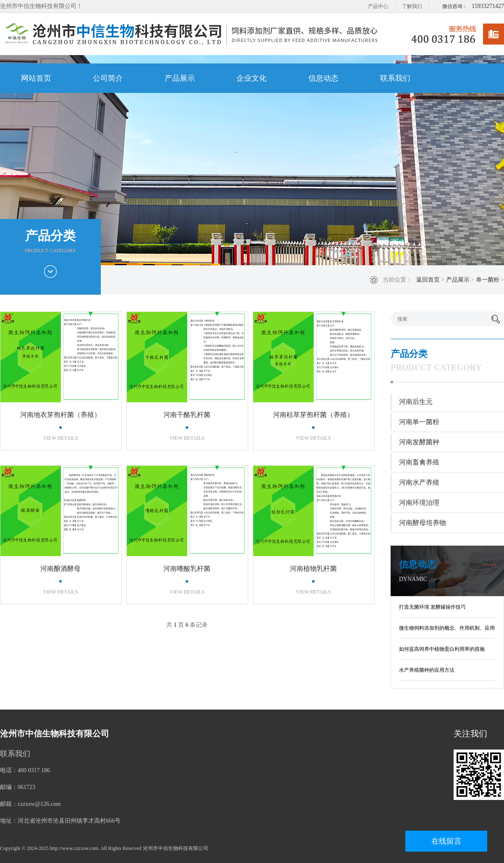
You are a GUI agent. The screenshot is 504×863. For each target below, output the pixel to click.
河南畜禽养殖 (419, 462)
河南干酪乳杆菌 (187, 415)
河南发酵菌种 (419, 442)
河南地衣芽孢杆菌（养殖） (60, 415)
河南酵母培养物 (423, 523)
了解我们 (412, 6)
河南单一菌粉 (419, 422)
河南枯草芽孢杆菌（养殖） (313, 415)
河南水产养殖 (419, 482)
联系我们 (395, 78)
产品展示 (180, 78)
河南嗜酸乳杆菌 (187, 569)
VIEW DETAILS (60, 438)
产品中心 (378, 6)
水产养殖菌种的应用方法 (427, 670)
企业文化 (252, 78)
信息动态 (323, 78)
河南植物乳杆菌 (313, 569)
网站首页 (36, 78)
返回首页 (428, 280)
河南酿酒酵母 (60, 569)
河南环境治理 (419, 503)
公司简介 (108, 78)
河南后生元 (416, 402)
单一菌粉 (488, 280)
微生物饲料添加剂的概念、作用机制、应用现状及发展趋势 (447, 630)
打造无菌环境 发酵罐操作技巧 (432, 607)
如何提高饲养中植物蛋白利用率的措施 (442, 649)
